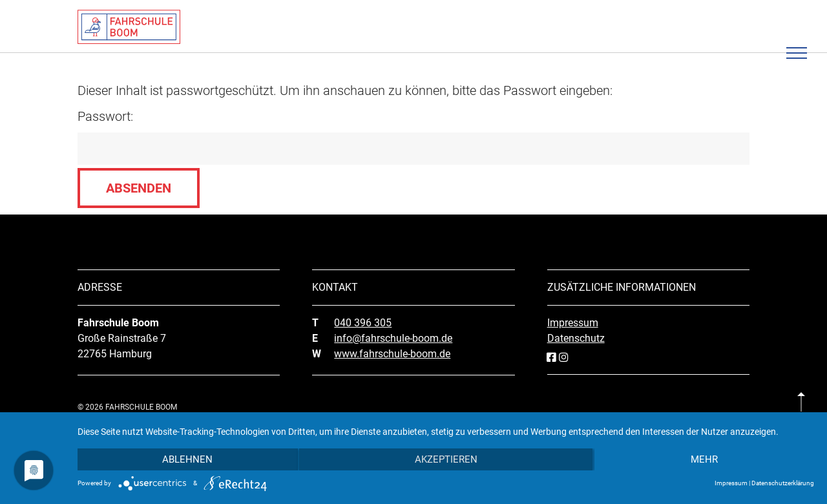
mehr (704, 459)
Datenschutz (576, 338)
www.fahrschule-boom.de (392, 354)
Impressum (573, 323)
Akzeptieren (446, 459)
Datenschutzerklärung (783, 483)
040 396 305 (363, 323)
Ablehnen (187, 459)
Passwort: (413, 137)
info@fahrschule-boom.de (393, 338)
